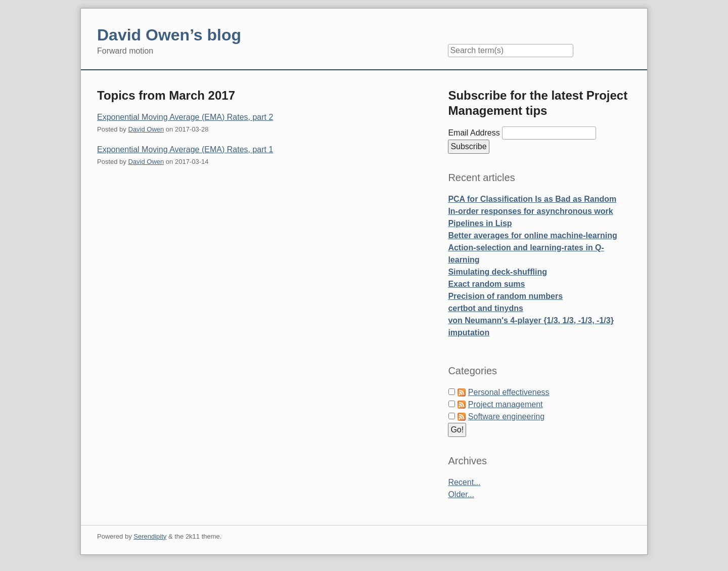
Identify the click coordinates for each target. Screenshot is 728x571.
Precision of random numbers (505, 296)
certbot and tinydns (485, 308)
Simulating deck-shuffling (497, 272)
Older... (461, 494)
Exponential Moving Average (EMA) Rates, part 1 (185, 149)
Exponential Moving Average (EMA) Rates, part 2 (185, 117)
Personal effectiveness (509, 392)
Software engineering (506, 416)
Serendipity (150, 536)
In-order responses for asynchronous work (530, 211)
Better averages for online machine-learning (532, 235)
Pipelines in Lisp (480, 223)
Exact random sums (486, 284)
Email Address (475, 133)
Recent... (464, 482)
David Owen (146, 129)
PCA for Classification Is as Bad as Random (532, 199)
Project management (506, 404)
